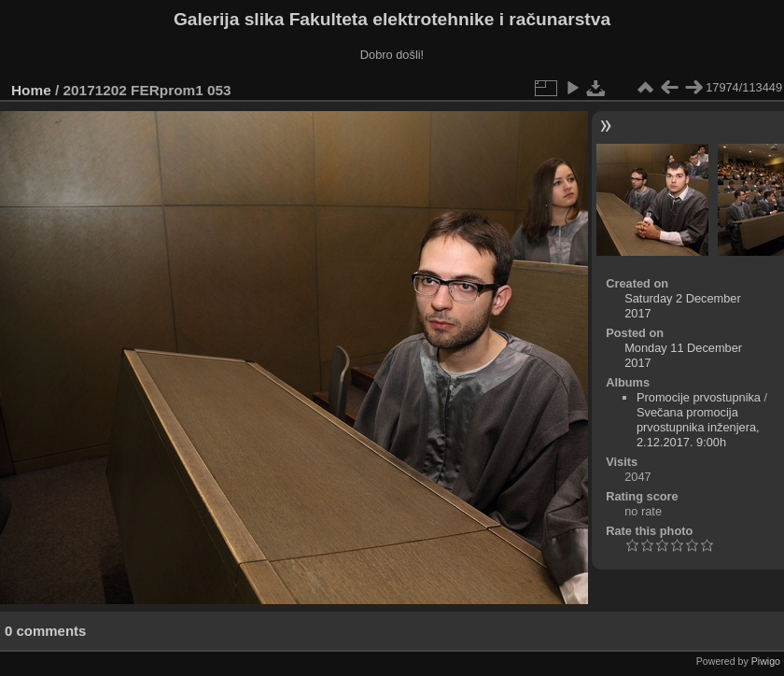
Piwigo (766, 661)
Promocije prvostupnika (699, 397)
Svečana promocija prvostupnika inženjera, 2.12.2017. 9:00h (698, 427)
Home (31, 90)
